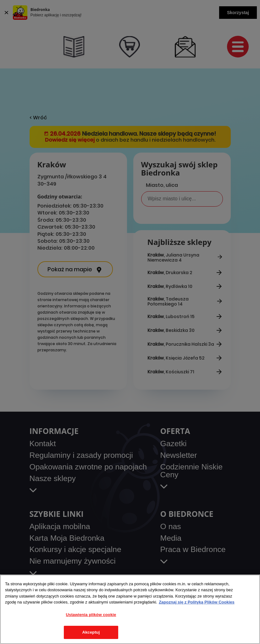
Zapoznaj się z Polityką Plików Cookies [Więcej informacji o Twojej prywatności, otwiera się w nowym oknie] (197, 602)
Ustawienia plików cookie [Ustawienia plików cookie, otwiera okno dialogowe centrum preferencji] (91, 615)
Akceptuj (91, 632)
